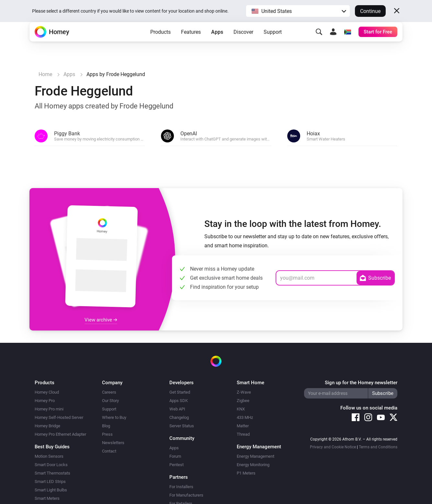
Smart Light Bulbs (51, 490)
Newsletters (113, 443)
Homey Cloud (47, 392)
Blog (106, 426)
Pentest (176, 465)
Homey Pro (45, 401)
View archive (101, 320)
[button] (298, 11)
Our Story (110, 401)
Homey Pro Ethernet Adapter (60, 434)
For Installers (181, 487)
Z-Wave (244, 392)
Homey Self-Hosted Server (59, 417)
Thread (243, 434)
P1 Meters (246, 473)
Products (160, 42)
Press (107, 434)
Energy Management (256, 456)
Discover (243, 42)
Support (273, 42)
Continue (370, 11)
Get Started (180, 392)
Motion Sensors (49, 456)
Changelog (179, 417)
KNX (241, 409)
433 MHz (245, 417)
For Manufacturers (186, 495)
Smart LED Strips (50, 482)
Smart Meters (47, 498)
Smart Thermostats (52, 473)
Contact (109, 451)
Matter (243, 426)
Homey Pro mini (49, 409)
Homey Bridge (47, 426)
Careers (109, 392)
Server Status (182, 426)
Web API (177, 409)
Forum (175, 456)
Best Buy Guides (52, 447)
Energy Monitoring (253, 465)
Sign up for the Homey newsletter (361, 383)
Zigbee (243, 401)
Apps (217, 42)
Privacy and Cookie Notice (333, 447)
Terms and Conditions (378, 447)
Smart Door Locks (51, 465)
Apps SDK (179, 401)
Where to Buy (114, 417)
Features (191, 42)
